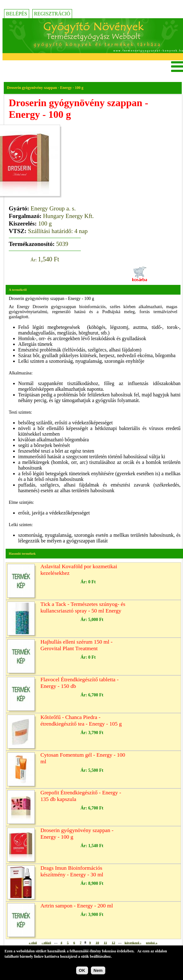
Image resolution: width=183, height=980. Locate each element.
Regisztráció (52, 14)
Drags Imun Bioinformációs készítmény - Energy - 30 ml (72, 871)
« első (33, 942)
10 (97, 942)
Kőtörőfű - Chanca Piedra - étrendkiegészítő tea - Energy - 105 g (81, 720)
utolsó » (152, 942)
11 (105, 942)
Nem (98, 970)
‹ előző (46, 942)
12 (113, 942)
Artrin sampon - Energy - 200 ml (77, 906)
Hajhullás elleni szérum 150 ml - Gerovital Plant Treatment (76, 645)
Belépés (17, 14)
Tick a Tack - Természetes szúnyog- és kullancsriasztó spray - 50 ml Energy (83, 607)
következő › (133, 942)
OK (82, 970)
